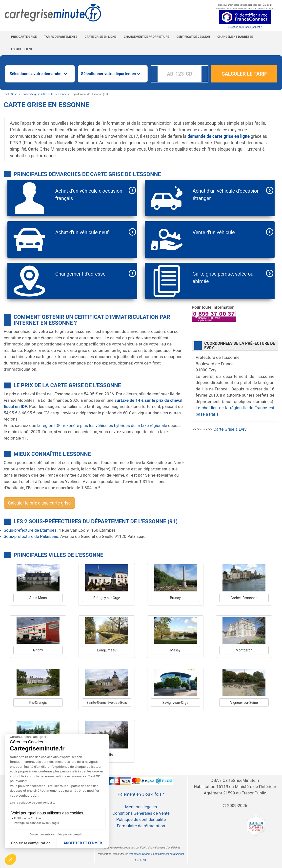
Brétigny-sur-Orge (107, 598)
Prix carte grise (24, 37)
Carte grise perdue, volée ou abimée (223, 278)
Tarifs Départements (61, 37)
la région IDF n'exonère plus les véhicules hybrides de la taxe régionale (102, 425)
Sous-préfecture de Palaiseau (31, 536)
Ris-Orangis (38, 703)
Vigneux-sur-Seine (244, 703)
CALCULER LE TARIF (244, 74)
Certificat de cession (193, 37)
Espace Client (22, 49)
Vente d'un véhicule (214, 232)
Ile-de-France (59, 94)
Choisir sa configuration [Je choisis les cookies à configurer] (31, 843)
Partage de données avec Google (36, 823)
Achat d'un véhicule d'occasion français (89, 195)
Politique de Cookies (28, 818)
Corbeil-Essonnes (244, 598)
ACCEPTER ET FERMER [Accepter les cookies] (83, 843)
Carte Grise (10, 94)
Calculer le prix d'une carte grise (39, 503)
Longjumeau (107, 650)
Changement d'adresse (235, 37)
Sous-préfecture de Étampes (30, 530)
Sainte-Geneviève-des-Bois (107, 703)
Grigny (38, 650)
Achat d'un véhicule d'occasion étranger (226, 195)
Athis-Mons (38, 598)
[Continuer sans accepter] (28, 737)
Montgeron (244, 650)
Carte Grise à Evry (230, 429)
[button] (10, 860)
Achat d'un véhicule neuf (82, 232)
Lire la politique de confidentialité (33, 803)
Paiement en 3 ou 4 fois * (141, 794)
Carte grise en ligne (101, 37)
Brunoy (175, 598)
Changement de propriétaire (146, 37)
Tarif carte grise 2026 (34, 94)
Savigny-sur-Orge (175, 703)
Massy (175, 650)
